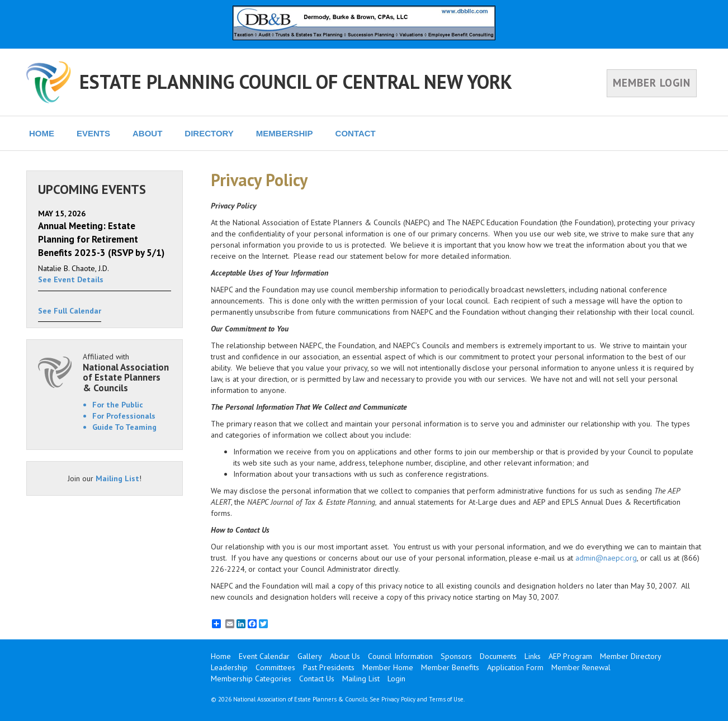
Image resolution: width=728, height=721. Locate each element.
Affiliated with (127, 373)
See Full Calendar (70, 311)
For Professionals (124, 416)
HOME (42, 133)
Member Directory (631, 656)
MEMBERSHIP (285, 133)
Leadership (229, 667)
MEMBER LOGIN (652, 83)
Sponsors (456, 656)
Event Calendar (264, 656)
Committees (275, 667)
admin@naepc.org (606, 558)
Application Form (515, 667)
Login (396, 679)
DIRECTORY (209, 133)
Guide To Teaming (124, 427)
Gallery (310, 656)
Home (221, 656)
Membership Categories (251, 679)
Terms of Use (446, 699)
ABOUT (147, 133)
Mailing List (117, 478)
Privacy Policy (398, 699)
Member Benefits (450, 667)
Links (533, 656)
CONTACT (356, 133)
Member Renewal (581, 667)
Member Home (388, 667)
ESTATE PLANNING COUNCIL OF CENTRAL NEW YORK (296, 82)
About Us (345, 656)
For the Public (118, 405)
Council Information (400, 656)
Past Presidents (329, 667)
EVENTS (93, 133)
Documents (498, 656)
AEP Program (570, 656)
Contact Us (317, 679)
